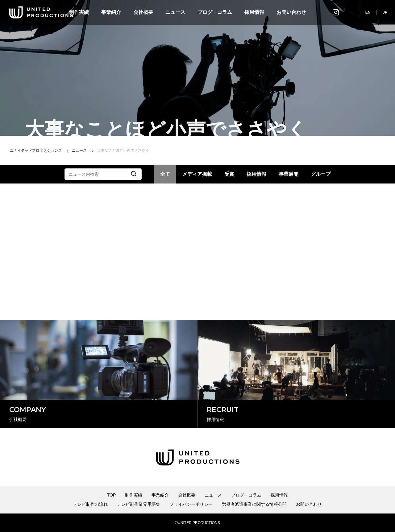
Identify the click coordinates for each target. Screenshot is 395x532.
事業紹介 (111, 12)
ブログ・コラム (215, 12)
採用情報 (254, 12)
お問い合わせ (291, 12)
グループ (321, 174)
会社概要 (143, 12)
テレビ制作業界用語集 (139, 504)
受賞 (229, 174)
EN (368, 12)
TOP (112, 495)
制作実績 (134, 495)
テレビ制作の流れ (90, 504)
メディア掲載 (197, 174)
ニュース (175, 12)
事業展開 (289, 174)
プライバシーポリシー (191, 504)
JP (385, 12)
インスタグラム (336, 12)
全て (165, 174)
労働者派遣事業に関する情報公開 (254, 504)
